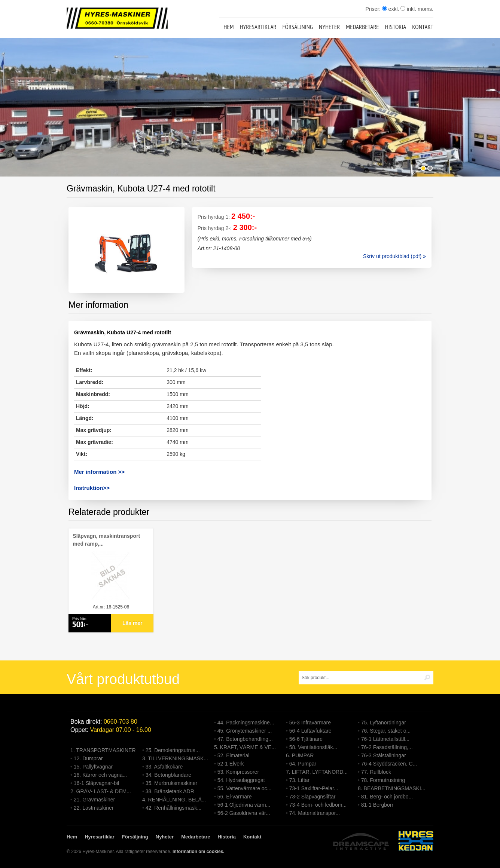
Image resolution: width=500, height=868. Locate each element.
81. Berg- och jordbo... (387, 797)
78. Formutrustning (383, 780)
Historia (396, 27)
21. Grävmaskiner (94, 800)
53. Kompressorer (238, 772)
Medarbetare (362, 27)
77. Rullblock (376, 772)
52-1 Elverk (231, 764)
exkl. (391, 9)
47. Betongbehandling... (245, 739)
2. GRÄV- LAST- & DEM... (101, 791)
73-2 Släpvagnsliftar (312, 797)
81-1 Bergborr (377, 805)
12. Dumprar (88, 758)
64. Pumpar (303, 764)
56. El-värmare (235, 797)
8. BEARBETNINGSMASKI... (392, 788)
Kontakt (423, 27)
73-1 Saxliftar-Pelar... (314, 788)
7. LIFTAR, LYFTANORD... (317, 772)
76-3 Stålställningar (384, 755)
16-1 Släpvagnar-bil (96, 783)
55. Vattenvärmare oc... (244, 788)
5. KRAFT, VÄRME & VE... (245, 747)
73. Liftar (299, 780)
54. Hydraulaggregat (241, 780)
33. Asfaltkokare (164, 767)
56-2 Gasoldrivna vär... (244, 813)
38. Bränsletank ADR (170, 791)
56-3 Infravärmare (310, 723)
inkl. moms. (417, 9)
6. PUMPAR (300, 755)
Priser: (374, 9)
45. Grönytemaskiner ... (245, 731)
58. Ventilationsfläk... (313, 747)
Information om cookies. (199, 852)
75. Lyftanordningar (384, 723)
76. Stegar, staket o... (386, 731)
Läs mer (132, 623)
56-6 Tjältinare (306, 739)
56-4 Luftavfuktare (310, 731)
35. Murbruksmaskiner (172, 783)
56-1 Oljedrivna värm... (244, 805)
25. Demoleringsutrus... (173, 750)
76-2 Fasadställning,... (387, 747)
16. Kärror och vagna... (100, 775)
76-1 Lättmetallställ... (385, 739)
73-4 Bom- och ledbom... (318, 805)
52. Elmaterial (234, 755)
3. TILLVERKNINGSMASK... (175, 758)
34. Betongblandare (168, 775)
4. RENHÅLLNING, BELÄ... (174, 800)
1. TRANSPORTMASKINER (103, 750)
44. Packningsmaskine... (246, 723)
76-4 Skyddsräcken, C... (389, 764)
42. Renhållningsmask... (173, 808)
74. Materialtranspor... (315, 813)
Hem (228, 27)
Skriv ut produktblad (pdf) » (394, 256)
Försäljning (298, 27)
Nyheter (329, 27)
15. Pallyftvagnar (93, 767)
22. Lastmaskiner (94, 808)
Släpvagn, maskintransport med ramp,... (106, 540)
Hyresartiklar (258, 27)
